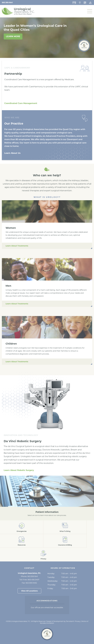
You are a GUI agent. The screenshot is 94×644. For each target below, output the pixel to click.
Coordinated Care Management (21, 103)
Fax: (29, 583)
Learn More (13, 36)
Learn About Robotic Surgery (19, 470)
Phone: (29, 576)
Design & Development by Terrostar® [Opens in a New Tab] (60, 621)
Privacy (77, 621)
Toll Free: (29, 580)
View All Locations (29, 591)
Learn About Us (12, 153)
